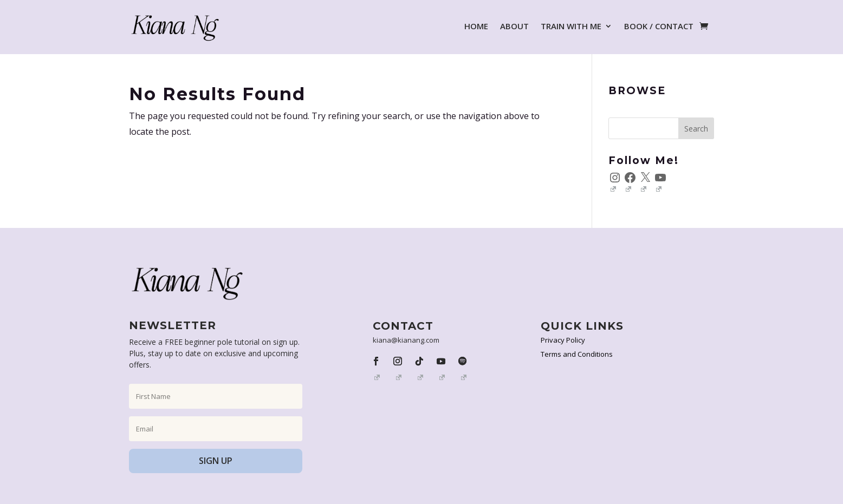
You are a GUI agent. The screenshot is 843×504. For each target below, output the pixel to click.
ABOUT (514, 26)
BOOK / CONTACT (659, 26)
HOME (476, 26)
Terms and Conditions (577, 354)
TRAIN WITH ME (571, 26)
